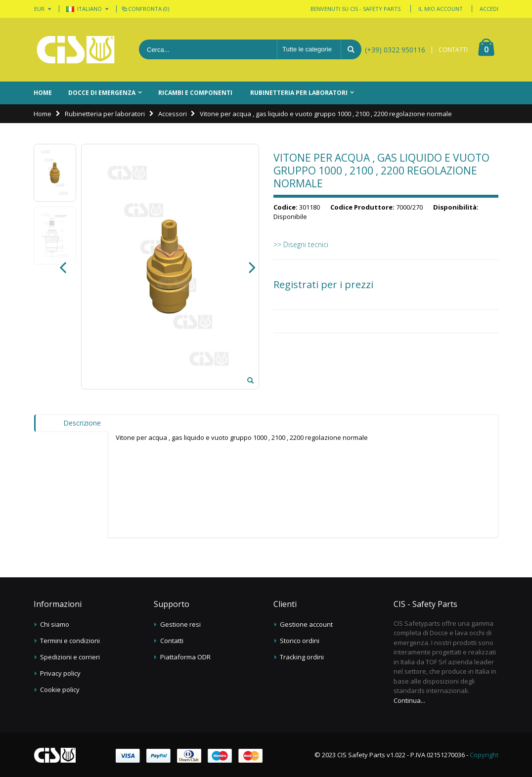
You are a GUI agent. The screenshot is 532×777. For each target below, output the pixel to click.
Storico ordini (300, 641)
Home (43, 114)
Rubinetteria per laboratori (299, 93)
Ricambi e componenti (195, 93)
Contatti (172, 641)
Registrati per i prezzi (323, 285)
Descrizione (82, 423)
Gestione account (306, 624)
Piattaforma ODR (185, 657)
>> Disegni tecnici (301, 244)
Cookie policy (60, 690)
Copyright (484, 755)
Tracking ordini (302, 657)
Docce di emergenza (102, 93)
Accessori (173, 114)
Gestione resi (180, 624)
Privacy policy (60, 673)
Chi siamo (55, 624)
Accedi (489, 9)
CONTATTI (453, 50)
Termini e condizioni (70, 641)
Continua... (409, 700)
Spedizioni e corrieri (70, 657)
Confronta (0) (145, 9)
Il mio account (441, 9)
